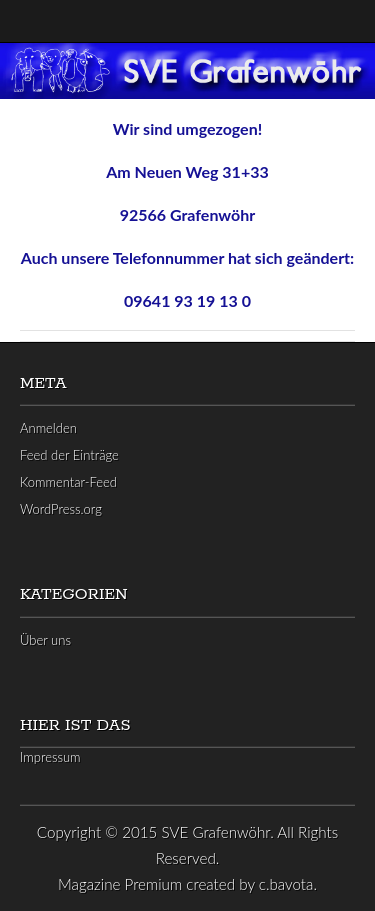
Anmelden (48, 428)
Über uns (45, 640)
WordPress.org (61, 509)
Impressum (50, 757)
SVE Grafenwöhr (216, 832)
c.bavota (286, 884)
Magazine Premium (120, 884)
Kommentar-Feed (68, 482)
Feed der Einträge (69, 455)
